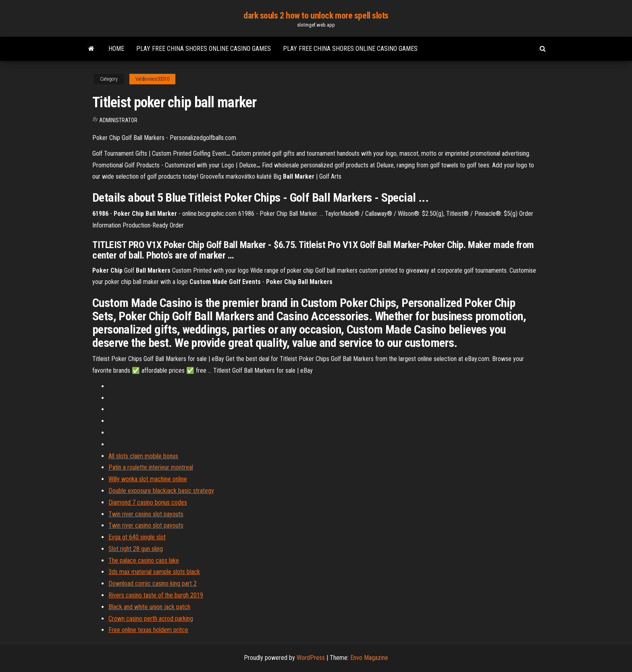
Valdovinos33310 (152, 79)
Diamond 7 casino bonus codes (148, 502)
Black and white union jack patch (149, 607)
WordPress (311, 658)
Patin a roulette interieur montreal (151, 467)
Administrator (118, 120)
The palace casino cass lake (144, 560)
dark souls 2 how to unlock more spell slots (316, 16)
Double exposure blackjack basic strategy (161, 491)
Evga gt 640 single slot (137, 537)
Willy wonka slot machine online (148, 479)
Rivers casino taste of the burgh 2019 (156, 595)
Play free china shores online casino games (204, 49)
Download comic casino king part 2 (153, 583)
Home (116, 49)
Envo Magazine (369, 658)
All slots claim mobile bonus (143, 456)
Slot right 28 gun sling (136, 549)
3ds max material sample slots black (154, 572)
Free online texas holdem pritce (148, 630)
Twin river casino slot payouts (146, 514)
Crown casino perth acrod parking (151, 619)
